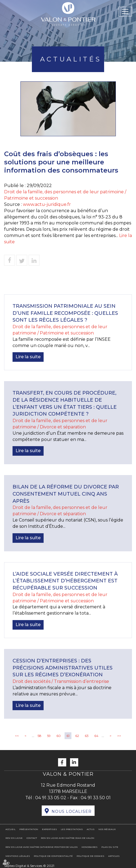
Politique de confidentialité (53, 856)
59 (49, 736)
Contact (32, 838)
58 (40, 736)
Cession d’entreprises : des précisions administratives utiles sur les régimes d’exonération (63, 668)
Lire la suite (28, 357)
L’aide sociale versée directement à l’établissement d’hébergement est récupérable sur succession (65, 581)
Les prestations (72, 829)
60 (59, 736)
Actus (91, 829)
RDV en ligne (14, 838)
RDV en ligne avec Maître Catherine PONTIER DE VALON (42, 847)
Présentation (29, 829)
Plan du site (110, 847)
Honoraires (90, 847)
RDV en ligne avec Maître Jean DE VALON (68, 838)
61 (68, 736)
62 (77, 736)
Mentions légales (18, 856)
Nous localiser (72, 811)
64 (96, 736)
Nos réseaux (107, 829)
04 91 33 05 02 (51, 798)
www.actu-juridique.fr (47, 204)
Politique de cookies (90, 856)
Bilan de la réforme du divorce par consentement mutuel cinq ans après (66, 494)
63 (87, 736)
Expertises (49, 829)
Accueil (10, 829)
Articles (114, 856)
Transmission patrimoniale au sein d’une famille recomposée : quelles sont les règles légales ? (65, 313)
